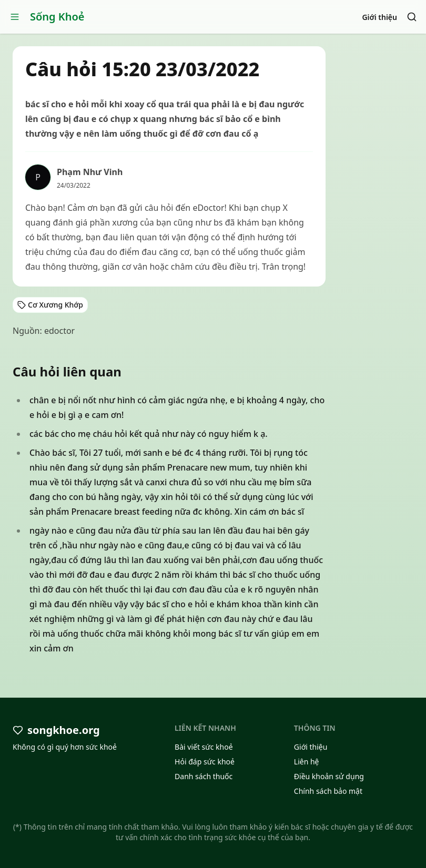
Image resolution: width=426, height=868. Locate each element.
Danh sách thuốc (204, 776)
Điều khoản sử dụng (329, 776)
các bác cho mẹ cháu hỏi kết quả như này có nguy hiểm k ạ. (149, 434)
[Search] (412, 17)
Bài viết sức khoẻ (204, 747)
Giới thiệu (379, 17)
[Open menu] (15, 17)
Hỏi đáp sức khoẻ (205, 762)
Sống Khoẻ (57, 17)
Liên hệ (307, 762)
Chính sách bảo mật (328, 791)
